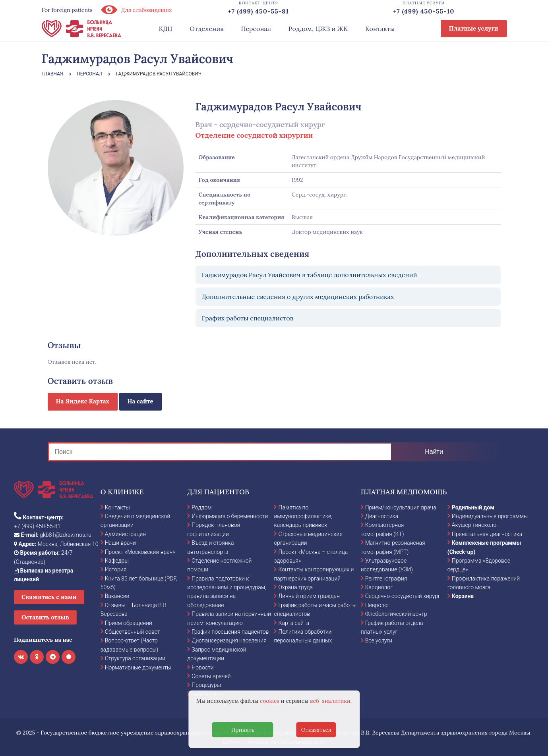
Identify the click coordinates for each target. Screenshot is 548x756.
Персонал (256, 29)
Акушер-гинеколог (475, 525)
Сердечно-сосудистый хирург (403, 596)
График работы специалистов (248, 318)
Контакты (380, 29)
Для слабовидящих (136, 10)
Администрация (125, 534)
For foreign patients (67, 10)
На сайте (140, 401)
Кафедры (117, 561)
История (116, 569)
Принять (243, 730)
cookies (270, 701)
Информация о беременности (230, 516)
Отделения (207, 29)
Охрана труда (295, 587)
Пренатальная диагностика (487, 534)
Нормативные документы (138, 667)
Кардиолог (379, 587)
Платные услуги (474, 28)
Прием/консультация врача (401, 507)
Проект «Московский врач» (140, 552)
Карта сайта (294, 623)
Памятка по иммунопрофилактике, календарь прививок (303, 516)
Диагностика (382, 516)
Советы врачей (211, 676)
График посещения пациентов (230, 632)
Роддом (201, 507)
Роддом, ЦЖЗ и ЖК (318, 29)
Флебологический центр (396, 614)
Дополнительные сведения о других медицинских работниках (298, 297)
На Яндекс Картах (83, 401)
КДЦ (166, 29)
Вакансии (117, 596)
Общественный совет (133, 632)
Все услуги (379, 640)
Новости (202, 667)
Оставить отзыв (45, 617)
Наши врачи (120, 543)
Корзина (463, 596)
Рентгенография (386, 579)
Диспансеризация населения (229, 640)
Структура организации (135, 658)
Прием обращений (129, 623)
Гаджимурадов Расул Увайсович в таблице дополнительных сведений (310, 275)
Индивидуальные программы (490, 516)
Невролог (378, 605)
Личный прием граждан (309, 596)
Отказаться (316, 730)
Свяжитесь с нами (49, 597)
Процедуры (206, 685)
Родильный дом (473, 507)
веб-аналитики (330, 701)
